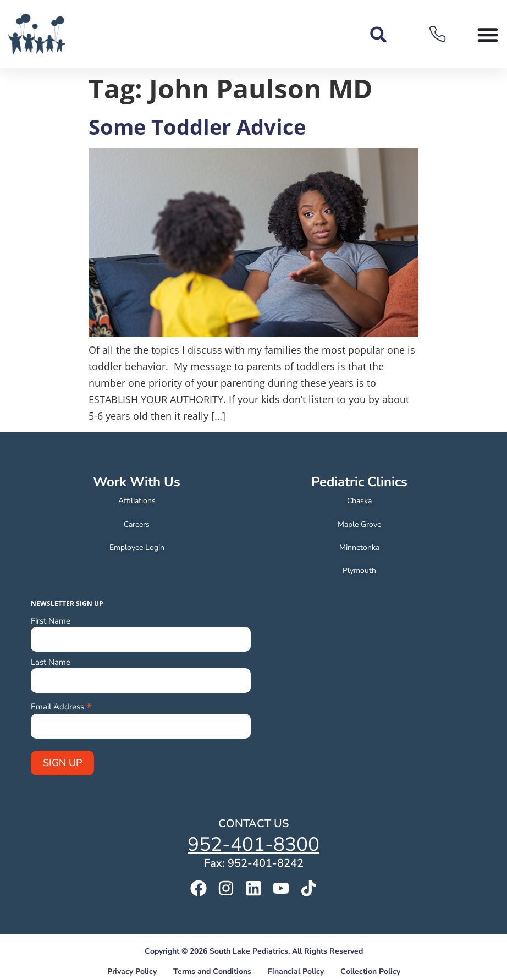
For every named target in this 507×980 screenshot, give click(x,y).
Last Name (51, 662)
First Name (51, 621)
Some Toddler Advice (197, 126)
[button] (379, 34)
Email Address (61, 706)
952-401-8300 (253, 844)
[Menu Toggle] (488, 35)
